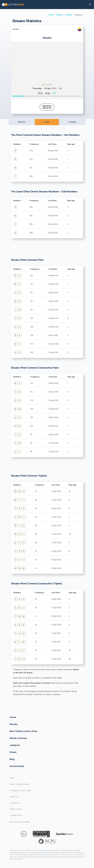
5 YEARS (72, 122)
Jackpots (15, 745)
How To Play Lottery (19, 784)
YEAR (47, 122)
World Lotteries (18, 738)
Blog (12, 759)
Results (60, 15)
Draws (13, 752)
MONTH (22, 122)
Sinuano (69, 15)
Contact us (15, 803)
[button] (90, 5)
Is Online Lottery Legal (20, 790)
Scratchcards (17, 766)
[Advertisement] (47, 62)
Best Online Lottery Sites (24, 731)
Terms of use (16, 809)
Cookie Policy (16, 815)
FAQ (12, 778)
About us (14, 797)
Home (51, 15)
